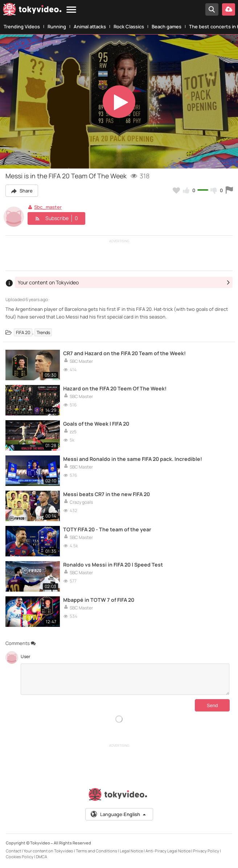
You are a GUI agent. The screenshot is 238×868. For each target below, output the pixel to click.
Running (57, 27)
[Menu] (71, 10)
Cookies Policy (20, 857)
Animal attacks (90, 27)
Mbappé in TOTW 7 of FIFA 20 (99, 600)
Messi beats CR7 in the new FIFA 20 (106, 494)
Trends (43, 332)
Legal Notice (131, 851)
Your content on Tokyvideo (48, 851)
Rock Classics (129, 27)
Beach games (167, 27)
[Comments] (125, 679)
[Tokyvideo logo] (32, 11)
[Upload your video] (229, 9)
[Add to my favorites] (176, 190)
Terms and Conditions (97, 851)
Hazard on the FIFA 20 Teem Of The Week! (115, 388)
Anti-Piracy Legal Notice (168, 851)
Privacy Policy (206, 851)
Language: (119, 814)
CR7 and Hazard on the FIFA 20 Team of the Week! (124, 353)
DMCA (42, 857)
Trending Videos (22, 27)
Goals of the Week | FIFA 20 (96, 424)
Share (22, 191)
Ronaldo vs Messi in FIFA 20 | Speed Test (113, 565)
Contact (13, 851)
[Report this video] (229, 190)
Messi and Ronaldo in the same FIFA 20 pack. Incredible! (133, 459)
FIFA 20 (23, 332)
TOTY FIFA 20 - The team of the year (107, 529)
